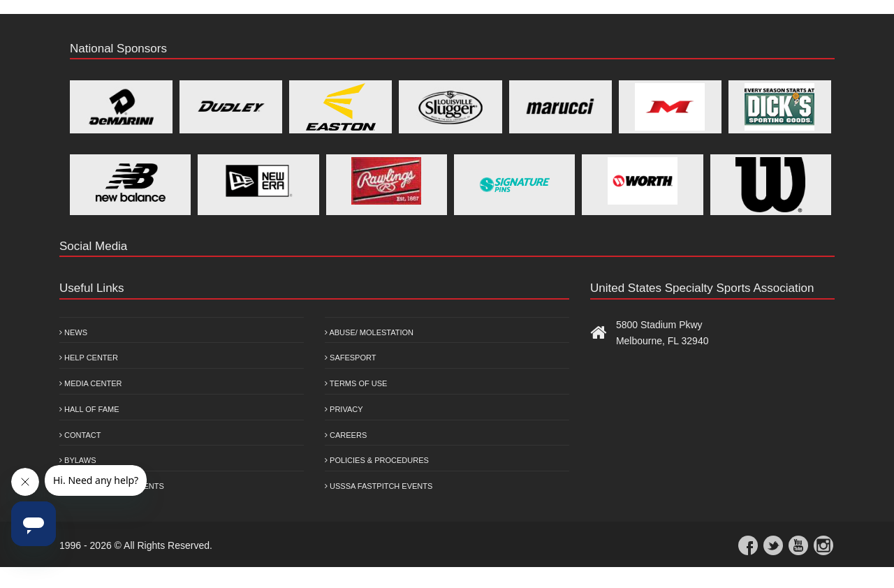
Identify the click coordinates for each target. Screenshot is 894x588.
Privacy (344, 409)
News (73, 332)
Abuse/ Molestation (369, 332)
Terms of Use (356, 383)
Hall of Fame (89, 409)
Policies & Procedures (377, 460)
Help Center (89, 358)
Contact (80, 435)
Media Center (91, 383)
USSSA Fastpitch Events (379, 486)
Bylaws (78, 460)
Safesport (350, 358)
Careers (346, 435)
